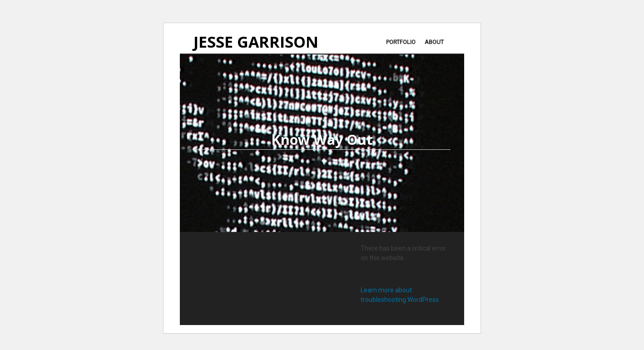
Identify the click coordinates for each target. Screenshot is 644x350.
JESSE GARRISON (256, 42)
